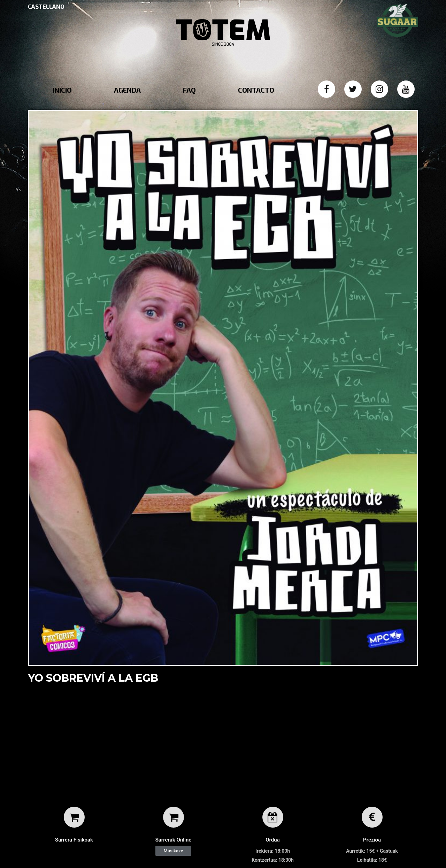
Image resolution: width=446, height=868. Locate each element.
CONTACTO (256, 90)
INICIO (62, 90)
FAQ (189, 90)
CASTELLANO (46, 6)
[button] (174, 851)
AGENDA (127, 90)
